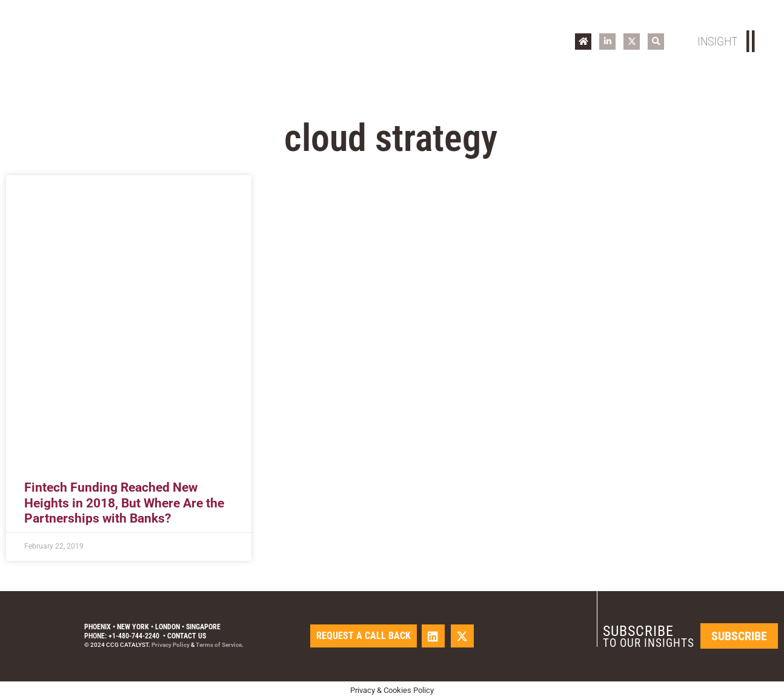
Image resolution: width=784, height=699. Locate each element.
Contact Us (187, 636)
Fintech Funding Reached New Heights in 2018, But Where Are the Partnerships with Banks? (124, 503)
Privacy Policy (171, 645)
